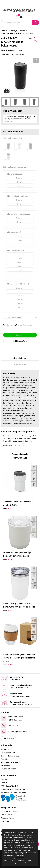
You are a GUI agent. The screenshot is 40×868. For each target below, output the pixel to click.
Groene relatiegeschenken (11, 756)
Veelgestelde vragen (8, 769)
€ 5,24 (8, 508)
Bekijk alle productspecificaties (13, 54)
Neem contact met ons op (12, 445)
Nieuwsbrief (5, 766)
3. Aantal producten (12, 318)
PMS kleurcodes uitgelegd (10, 762)
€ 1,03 (8, 559)
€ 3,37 (8, 610)
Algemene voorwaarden (10, 812)
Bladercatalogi (7, 749)
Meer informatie (9, 860)
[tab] (20, 358)
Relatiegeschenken (8, 753)
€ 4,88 (8, 665)
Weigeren (29, 860)
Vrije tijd (14, 31)
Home (3, 31)
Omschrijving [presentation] (20, 358)
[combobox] (17, 23)
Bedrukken (5, 759)
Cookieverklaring (7, 815)
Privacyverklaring (7, 818)
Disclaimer (5, 821)
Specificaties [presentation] (20, 364)
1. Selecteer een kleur (13, 138)
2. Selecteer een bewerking (15, 167)
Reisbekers (23, 31)
